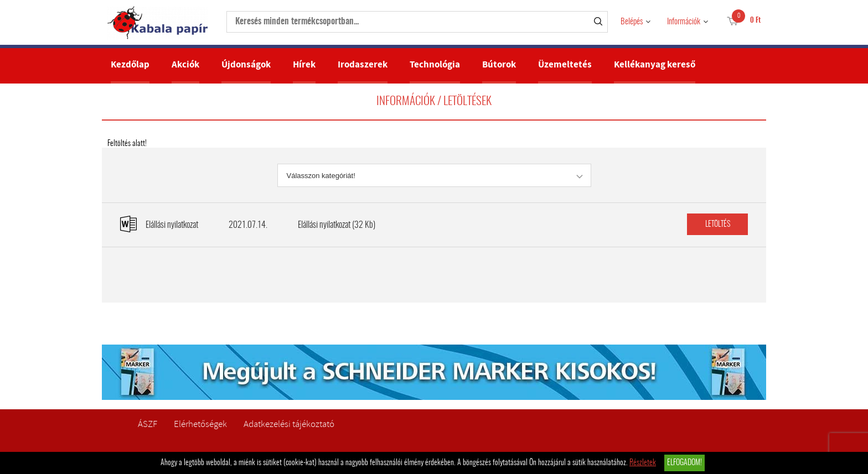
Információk (684, 22)
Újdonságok (246, 64)
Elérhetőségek (200, 424)
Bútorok (499, 64)
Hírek (304, 64)
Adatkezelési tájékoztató (289, 424)
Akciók (185, 64)
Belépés (632, 22)
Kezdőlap (130, 64)
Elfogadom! (684, 463)
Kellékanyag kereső (655, 64)
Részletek (643, 463)
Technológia (435, 64)
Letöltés (718, 225)
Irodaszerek (363, 64)
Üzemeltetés (565, 64)
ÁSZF (148, 424)
